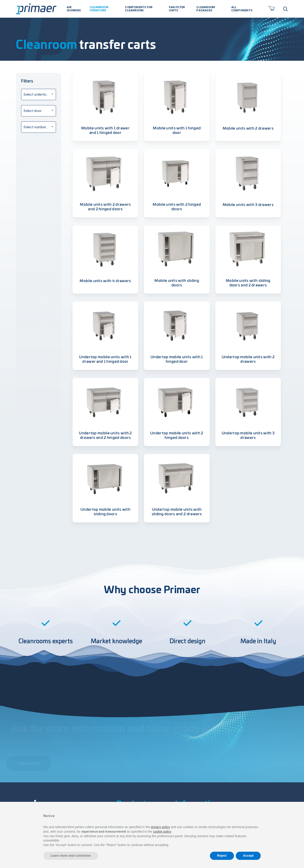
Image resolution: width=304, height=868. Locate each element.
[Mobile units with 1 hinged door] (177, 97)
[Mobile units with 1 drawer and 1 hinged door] (105, 97)
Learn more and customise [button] (71, 856)
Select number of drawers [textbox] (40, 127)
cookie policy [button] (162, 832)
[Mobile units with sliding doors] (177, 249)
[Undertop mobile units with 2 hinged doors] (177, 402)
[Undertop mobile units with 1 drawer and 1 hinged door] (105, 325)
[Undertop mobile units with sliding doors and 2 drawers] (177, 478)
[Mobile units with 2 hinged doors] (177, 173)
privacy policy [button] (161, 827)
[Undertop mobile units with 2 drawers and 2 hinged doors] (105, 402)
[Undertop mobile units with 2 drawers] (248, 325)
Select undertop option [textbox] (40, 94)
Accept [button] (248, 856)
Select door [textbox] (33, 111)
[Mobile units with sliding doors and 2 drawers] (248, 249)
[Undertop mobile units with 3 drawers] (248, 402)
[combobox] (39, 94)
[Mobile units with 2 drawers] (248, 97)
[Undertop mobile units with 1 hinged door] (177, 325)
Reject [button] (222, 856)
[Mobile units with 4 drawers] (105, 249)
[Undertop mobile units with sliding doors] (105, 478)
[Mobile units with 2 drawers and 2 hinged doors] (105, 173)
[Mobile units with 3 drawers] (248, 173)
